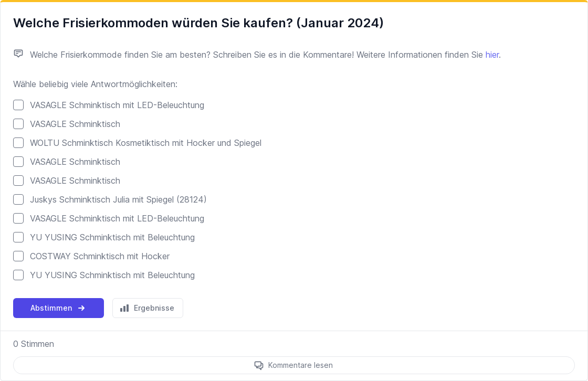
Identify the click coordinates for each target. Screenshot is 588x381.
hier (492, 55)
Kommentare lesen (301, 365)
